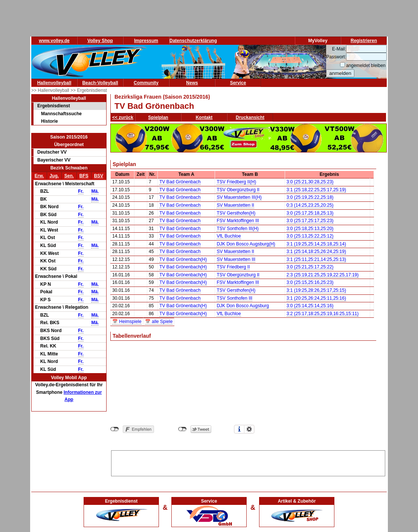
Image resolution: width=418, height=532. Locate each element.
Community (146, 83)
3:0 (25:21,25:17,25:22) (310, 267)
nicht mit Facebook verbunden (115, 429)
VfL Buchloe (229, 236)
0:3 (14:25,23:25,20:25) (310, 205)
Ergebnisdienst (54, 106)
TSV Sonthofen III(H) (237, 229)
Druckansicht (250, 117)
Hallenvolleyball (54, 83)
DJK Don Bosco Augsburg (243, 306)
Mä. (95, 191)
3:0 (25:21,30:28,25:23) (310, 182)
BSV (98, 176)
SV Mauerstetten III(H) (239, 197)
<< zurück (123, 117)
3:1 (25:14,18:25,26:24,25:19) (316, 252)
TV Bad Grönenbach (180, 182)
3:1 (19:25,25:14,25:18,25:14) (316, 244)
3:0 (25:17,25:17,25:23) (310, 221)
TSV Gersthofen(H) (236, 213)
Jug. (54, 176)
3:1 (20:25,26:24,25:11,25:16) (316, 298)
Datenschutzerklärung (193, 41)
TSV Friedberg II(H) (236, 182)
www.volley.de (54, 41)
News (192, 83)
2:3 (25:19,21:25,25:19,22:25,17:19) (323, 275)
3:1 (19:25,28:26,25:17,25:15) (316, 290)
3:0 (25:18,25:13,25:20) (310, 229)
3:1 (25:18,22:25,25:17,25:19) (316, 190)
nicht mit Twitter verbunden (182, 429)
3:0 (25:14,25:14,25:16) (310, 306)
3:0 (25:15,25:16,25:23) (310, 282)
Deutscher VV (52, 152)
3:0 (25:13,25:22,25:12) (310, 236)
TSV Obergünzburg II (238, 190)
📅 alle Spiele (159, 322)
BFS (84, 176)
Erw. (39, 176)
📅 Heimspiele (127, 322)
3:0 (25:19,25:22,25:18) (310, 197)
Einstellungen (249, 429)
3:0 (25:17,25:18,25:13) (310, 213)
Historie (50, 121)
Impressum (146, 41)
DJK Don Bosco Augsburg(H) (246, 244)
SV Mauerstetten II (235, 205)
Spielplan (158, 117)
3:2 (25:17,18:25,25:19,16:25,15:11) (323, 314)
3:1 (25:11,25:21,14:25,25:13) (316, 259)
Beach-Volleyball (100, 83)
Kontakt (204, 117)
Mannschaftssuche (61, 114)
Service (238, 83)
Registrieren (364, 41)
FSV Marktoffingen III (238, 221)
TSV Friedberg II (233, 267)
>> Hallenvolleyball (51, 90)
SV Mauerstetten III (236, 259)
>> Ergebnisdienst (89, 90)
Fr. (81, 191)
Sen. (69, 176)
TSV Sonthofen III (234, 298)
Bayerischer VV (54, 160)
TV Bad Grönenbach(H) (183, 259)
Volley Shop (100, 41)
